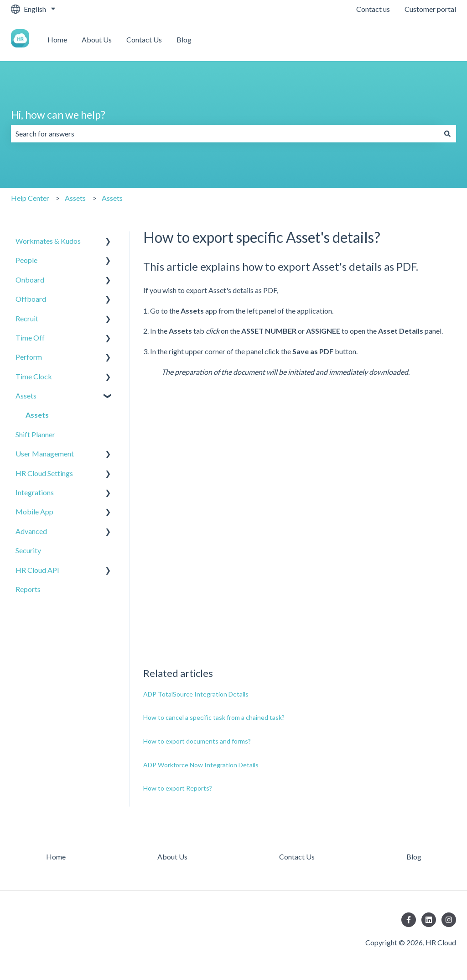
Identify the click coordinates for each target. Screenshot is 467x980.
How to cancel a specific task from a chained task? (214, 717)
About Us (97, 39)
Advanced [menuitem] (31, 531)
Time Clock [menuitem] (34, 376)
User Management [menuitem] (45, 453)
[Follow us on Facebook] (409, 920)
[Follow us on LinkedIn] (429, 920)
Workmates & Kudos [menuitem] (48, 241)
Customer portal (430, 9)
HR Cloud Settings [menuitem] (44, 473)
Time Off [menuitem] (30, 338)
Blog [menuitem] (414, 857)
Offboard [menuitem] (31, 299)
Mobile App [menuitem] (34, 511)
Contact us (373, 9)
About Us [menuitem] (172, 857)
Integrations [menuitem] (35, 492)
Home (57, 39)
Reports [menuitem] (28, 589)
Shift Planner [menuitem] (35, 434)
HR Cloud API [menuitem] (37, 570)
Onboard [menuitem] (30, 280)
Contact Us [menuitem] (297, 857)
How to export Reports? (178, 788)
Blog (184, 39)
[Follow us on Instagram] (449, 920)
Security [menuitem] (28, 550)
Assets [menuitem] (26, 396)
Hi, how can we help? (58, 115)
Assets (75, 198)
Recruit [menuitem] (27, 318)
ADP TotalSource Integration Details (196, 694)
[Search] (447, 134)
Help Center (30, 198)
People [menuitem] (26, 260)
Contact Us (144, 39)
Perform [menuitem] (29, 357)
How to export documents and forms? (197, 741)
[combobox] (225, 134)
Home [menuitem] (56, 857)
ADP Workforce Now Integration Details (201, 765)
